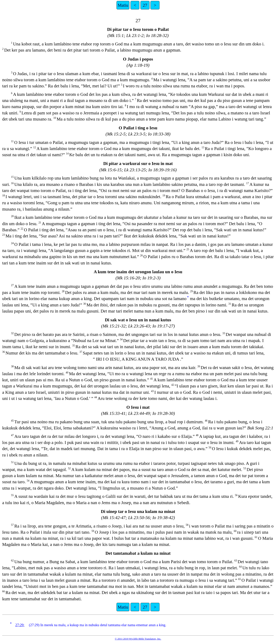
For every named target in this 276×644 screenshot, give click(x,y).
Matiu (123, 5)
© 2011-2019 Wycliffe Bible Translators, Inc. (138, 639)
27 (145, 5)
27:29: (20, 625)
